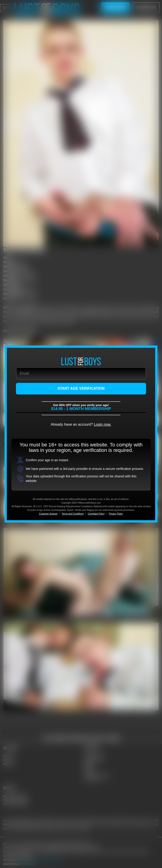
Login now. (103, 424)
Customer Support (48, 514)
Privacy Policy (116, 514)
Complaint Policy (96, 514)
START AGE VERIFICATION (81, 388)
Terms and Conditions (73, 514)
